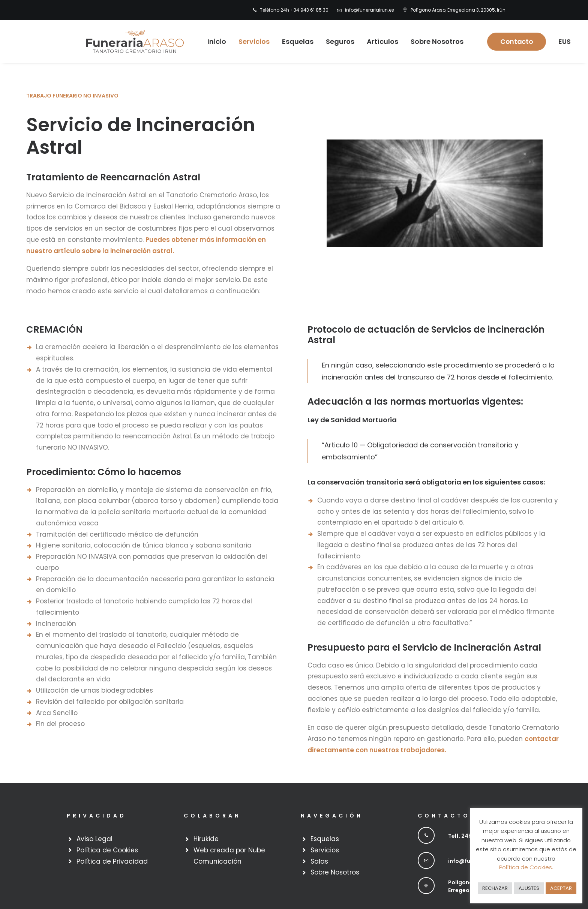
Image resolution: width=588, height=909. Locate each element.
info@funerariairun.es (370, 10)
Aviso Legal (94, 839)
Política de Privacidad (112, 861)
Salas (319, 861)
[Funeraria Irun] (131, 42)
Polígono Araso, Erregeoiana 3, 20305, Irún (458, 10)
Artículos (379, 41)
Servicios (250, 41)
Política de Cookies (107, 850)
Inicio (213, 41)
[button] (426, 835)
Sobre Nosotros (433, 41)
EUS (561, 41)
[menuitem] (292, 10)
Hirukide (206, 839)
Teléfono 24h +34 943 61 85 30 (294, 10)
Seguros (336, 41)
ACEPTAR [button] (561, 888)
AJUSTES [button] (529, 888)
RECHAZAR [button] (495, 888)
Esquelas (294, 41)
